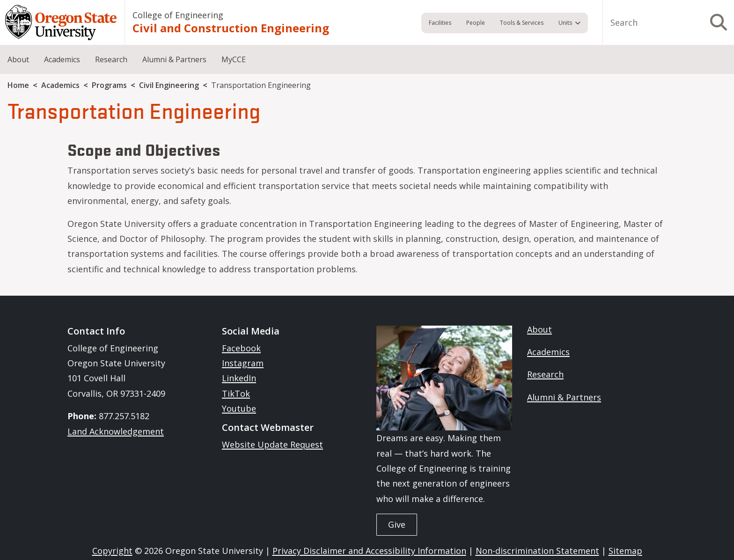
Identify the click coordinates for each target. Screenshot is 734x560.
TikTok (236, 393)
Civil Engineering (169, 85)
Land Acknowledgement (116, 431)
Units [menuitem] (565, 23)
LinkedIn (239, 378)
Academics (62, 59)
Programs (109, 85)
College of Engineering (178, 15)
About (18, 59)
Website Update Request (272, 444)
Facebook (241, 348)
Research (111, 59)
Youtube (239, 408)
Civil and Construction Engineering (231, 28)
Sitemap (625, 551)
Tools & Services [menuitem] (522, 23)
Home (18, 85)
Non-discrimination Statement (537, 551)
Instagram (243, 363)
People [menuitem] (476, 23)
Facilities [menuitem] (440, 23)
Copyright (112, 551)
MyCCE (234, 59)
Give (397, 524)
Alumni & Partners (174, 59)
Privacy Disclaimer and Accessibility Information (369, 551)
